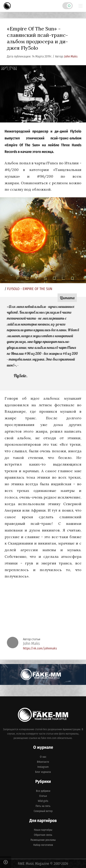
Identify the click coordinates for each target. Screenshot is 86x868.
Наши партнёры (43, 830)
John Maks (71, 56)
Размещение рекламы (43, 840)
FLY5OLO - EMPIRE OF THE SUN (30, 289)
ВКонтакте (43, 762)
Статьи (43, 796)
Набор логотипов (43, 845)
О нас (43, 757)
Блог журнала (43, 772)
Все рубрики (43, 791)
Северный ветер (43, 811)
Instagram (43, 767)
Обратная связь (43, 835)
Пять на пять (43, 806)
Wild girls (43, 801)
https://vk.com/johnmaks (40, 648)
